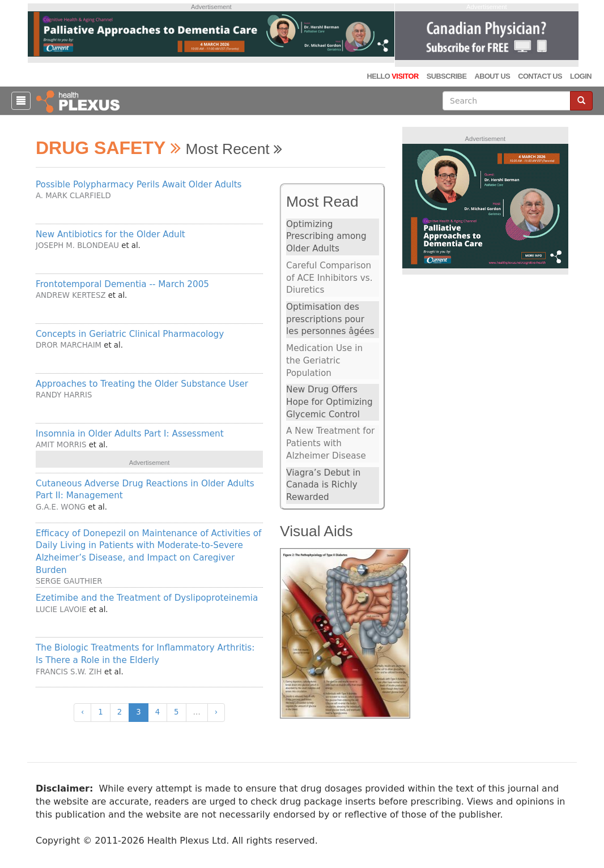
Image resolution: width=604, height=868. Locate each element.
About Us (492, 76)
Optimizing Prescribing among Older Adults (326, 236)
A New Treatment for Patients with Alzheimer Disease (330, 443)
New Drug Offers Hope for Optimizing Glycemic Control (329, 402)
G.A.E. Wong (61, 507)
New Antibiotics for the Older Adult (110, 234)
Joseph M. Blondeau (77, 245)
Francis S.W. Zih (69, 672)
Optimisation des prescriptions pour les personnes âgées (330, 319)
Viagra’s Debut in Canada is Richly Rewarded (323, 485)
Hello (392, 76)
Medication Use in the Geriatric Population (324, 360)
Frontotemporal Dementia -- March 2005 (122, 284)
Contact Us (540, 76)
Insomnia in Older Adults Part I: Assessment (130, 434)
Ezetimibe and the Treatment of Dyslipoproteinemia (147, 598)
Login (581, 76)
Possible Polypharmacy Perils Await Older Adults (139, 185)
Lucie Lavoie (61, 610)
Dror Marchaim (69, 345)
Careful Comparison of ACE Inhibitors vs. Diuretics (329, 278)
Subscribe (447, 76)
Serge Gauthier (69, 581)
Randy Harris (64, 395)
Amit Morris (61, 445)
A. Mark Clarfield (73, 196)
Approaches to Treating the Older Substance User (142, 384)
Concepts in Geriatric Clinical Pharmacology (130, 334)
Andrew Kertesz (71, 295)
